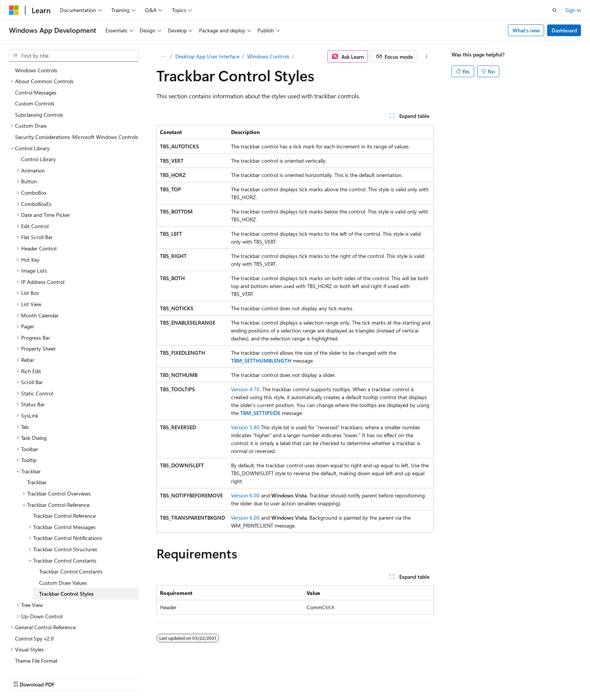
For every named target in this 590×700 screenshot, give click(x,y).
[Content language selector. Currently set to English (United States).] (43, 676)
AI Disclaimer (297, 676)
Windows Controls (268, 56)
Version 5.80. (246, 427)
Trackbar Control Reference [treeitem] (64, 479)
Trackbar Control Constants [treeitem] (71, 535)
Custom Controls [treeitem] (35, 67)
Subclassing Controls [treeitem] (39, 78)
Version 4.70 (245, 389)
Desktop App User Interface (207, 56)
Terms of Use (475, 676)
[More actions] (427, 56)
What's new (526, 30)
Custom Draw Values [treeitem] (63, 546)
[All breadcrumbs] (163, 56)
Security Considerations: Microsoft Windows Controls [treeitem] (77, 100)
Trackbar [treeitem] (37, 446)
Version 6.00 (245, 495)
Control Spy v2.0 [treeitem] (34, 602)
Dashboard (564, 30)
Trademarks (512, 676)
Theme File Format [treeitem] (36, 624)
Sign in (573, 10)
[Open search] (555, 10)
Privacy (437, 676)
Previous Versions (341, 676)
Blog (375, 676)
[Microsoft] (14, 10)
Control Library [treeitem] (38, 123)
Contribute (407, 676)
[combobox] (74, 56)
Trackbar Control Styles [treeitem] (66, 557)
